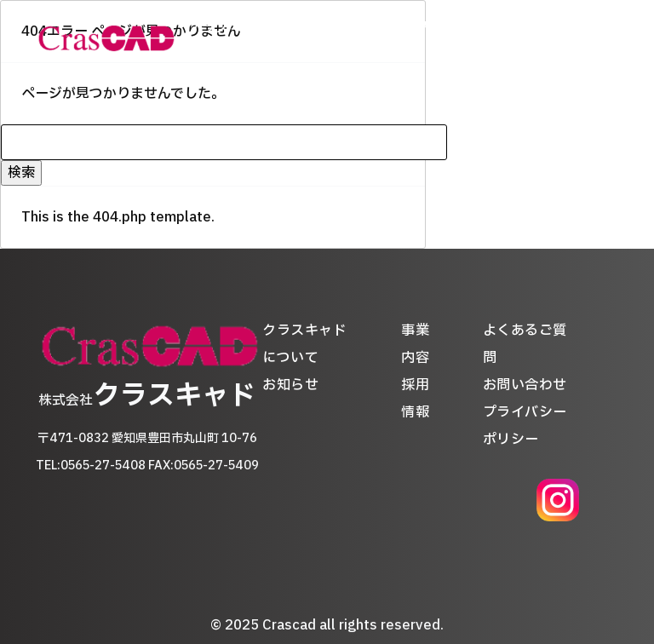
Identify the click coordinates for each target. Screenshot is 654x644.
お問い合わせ (525, 385)
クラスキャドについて (244, 38)
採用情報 (477, 38)
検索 (21, 173)
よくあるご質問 (556, 38)
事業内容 (411, 38)
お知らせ (346, 38)
